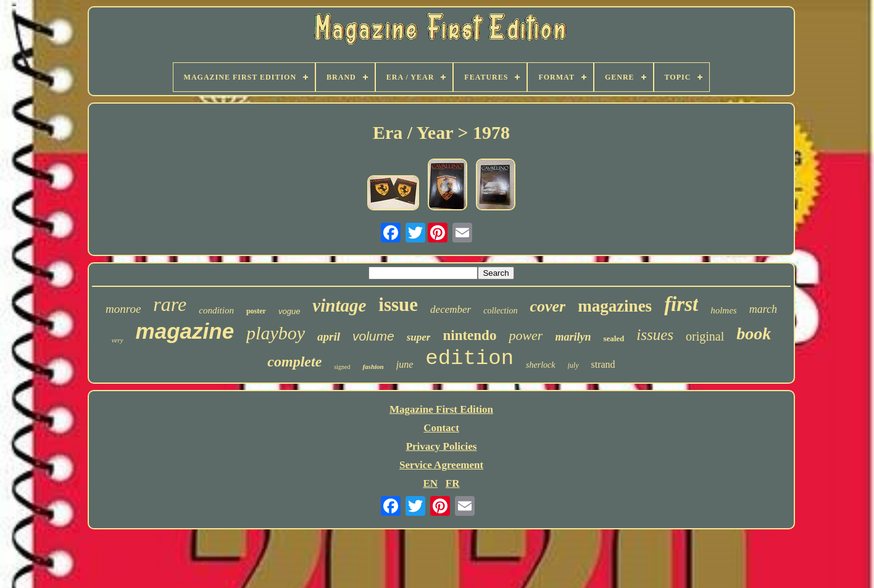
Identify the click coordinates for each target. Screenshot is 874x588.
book (754, 333)
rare (170, 304)
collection (500, 311)
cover (547, 306)
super (419, 337)
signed (342, 367)
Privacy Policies (442, 446)
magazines (615, 306)
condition (216, 310)
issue (398, 304)
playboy (276, 333)
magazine (185, 331)
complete (294, 362)
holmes (724, 310)
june (405, 364)
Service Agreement (441, 465)
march (763, 309)
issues (655, 335)
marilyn (573, 337)
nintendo (469, 335)
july (573, 365)
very (118, 340)
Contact (441, 428)
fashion (373, 366)
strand (603, 364)
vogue (289, 311)
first (681, 304)
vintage (339, 305)
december (451, 309)
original (705, 336)
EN (430, 483)
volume (373, 336)
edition (469, 358)
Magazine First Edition (441, 409)
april (329, 337)
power (526, 335)
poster (256, 311)
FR (453, 483)
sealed (614, 338)
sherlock (540, 365)
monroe (123, 309)
